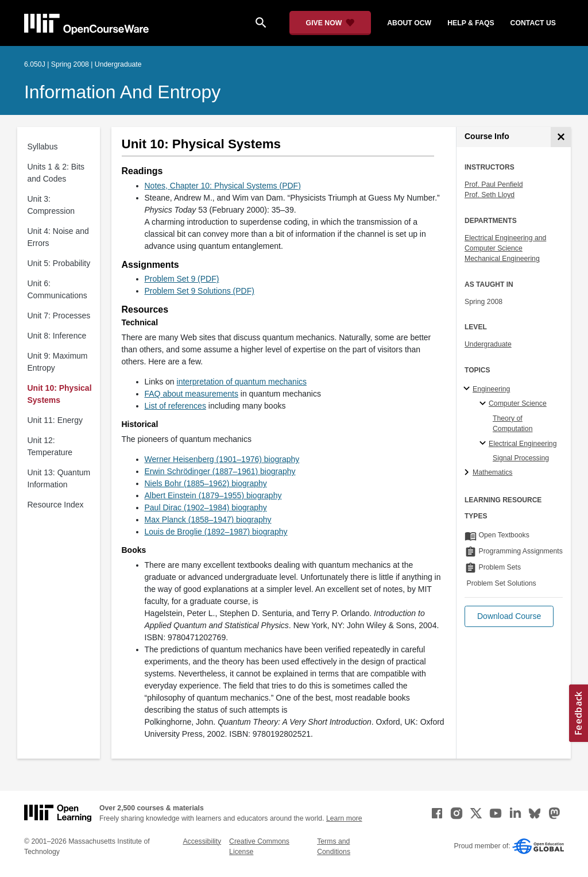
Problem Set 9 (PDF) (182, 279)
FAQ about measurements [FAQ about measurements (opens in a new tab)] (192, 394)
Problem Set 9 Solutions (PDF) (200, 291)
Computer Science (518, 403)
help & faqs (471, 23)
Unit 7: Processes (59, 316)
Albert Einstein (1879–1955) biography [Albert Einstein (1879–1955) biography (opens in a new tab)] (213, 495)
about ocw (409, 23)
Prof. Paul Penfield (494, 184)
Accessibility (202, 841)
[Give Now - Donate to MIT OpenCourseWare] (330, 23)
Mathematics (492, 472)
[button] (509, 616)
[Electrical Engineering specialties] (484, 444)
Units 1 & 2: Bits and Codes (56, 173)
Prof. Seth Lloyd (490, 195)
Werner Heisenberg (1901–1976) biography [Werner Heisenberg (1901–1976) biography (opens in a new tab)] (222, 459)
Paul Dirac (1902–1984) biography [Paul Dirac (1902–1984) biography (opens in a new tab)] (206, 507)
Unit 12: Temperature (50, 446)
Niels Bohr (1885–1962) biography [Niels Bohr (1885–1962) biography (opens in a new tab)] (206, 483)
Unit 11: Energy (55, 420)
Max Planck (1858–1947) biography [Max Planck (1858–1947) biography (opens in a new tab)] (208, 520)
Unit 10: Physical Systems (60, 394)
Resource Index (56, 505)
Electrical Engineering (523, 444)
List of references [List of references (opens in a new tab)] (175, 406)
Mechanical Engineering (502, 259)
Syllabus (43, 147)
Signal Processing (521, 458)
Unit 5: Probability (59, 263)
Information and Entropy (122, 92)
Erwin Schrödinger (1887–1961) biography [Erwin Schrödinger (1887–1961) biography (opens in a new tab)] (220, 471)
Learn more (344, 818)
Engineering (491, 389)
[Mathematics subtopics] (468, 473)
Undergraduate (488, 344)
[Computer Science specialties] (484, 404)
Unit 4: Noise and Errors (58, 237)
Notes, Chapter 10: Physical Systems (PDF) (223, 186)
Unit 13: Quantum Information (59, 478)
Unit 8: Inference (57, 336)
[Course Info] (561, 137)
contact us (533, 23)
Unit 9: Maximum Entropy (58, 362)
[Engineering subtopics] (468, 389)
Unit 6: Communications (57, 289)
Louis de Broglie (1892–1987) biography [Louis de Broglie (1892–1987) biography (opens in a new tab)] (216, 532)
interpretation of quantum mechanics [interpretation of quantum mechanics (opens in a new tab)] (242, 382)
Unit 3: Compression (51, 205)
